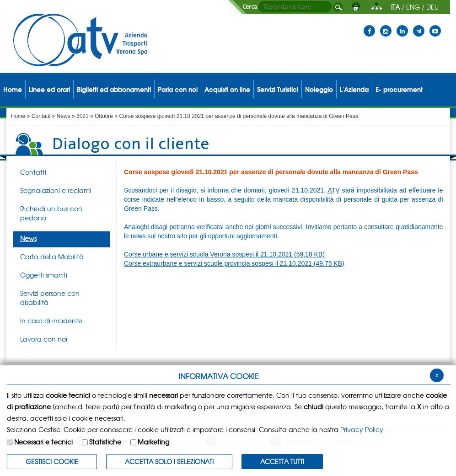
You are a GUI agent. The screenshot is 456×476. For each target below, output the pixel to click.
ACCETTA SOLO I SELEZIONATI (169, 461)
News (64, 116)
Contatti (41, 116)
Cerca (250, 7)
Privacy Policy (362, 429)
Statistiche (105, 442)
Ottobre (104, 116)
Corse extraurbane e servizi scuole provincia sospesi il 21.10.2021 (234, 263)
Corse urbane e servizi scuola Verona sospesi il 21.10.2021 (224, 254)
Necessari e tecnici (43, 442)
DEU (432, 7)
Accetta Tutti (282, 461)
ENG (413, 7)
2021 (83, 116)
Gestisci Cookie (52, 461)
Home (18, 116)
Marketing (153, 442)
